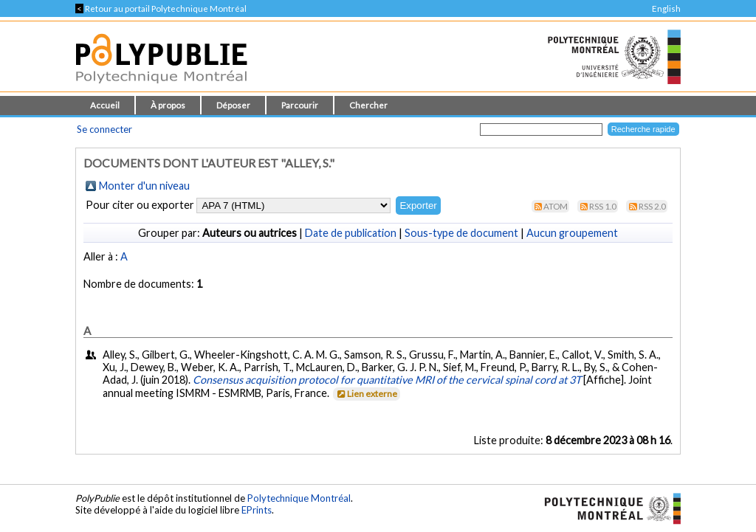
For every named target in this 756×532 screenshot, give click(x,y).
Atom (556, 206)
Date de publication (351, 233)
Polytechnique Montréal (299, 498)
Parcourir (300, 105)
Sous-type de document (461, 233)
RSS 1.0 (603, 206)
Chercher (368, 105)
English (666, 8)
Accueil (105, 105)
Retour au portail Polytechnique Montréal (161, 8)
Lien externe (366, 394)
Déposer (233, 105)
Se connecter (104, 129)
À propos (168, 105)
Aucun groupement (572, 233)
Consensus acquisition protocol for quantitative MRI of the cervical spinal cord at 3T (387, 380)
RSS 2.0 (652, 206)
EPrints (257, 510)
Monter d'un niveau (144, 186)
